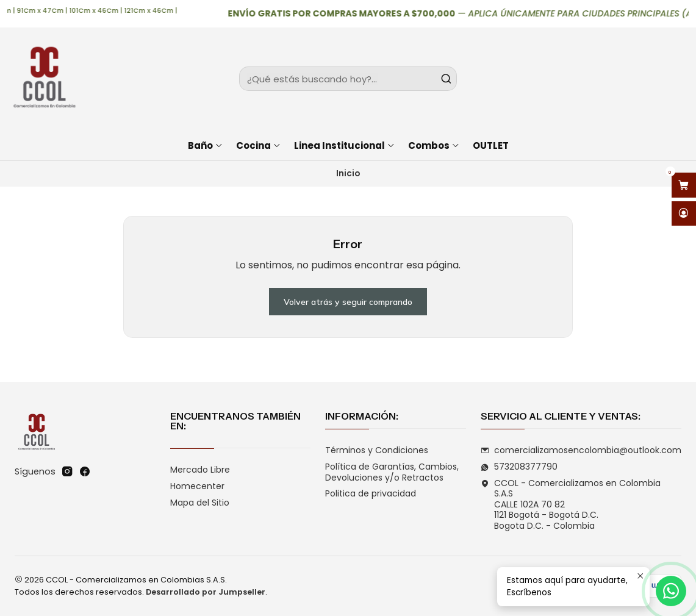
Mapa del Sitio (200, 503)
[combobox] (348, 79)
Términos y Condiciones (377, 450)
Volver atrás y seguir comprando (348, 302)
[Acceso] (684, 214)
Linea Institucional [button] (345, 145)
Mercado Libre (200, 470)
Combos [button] (434, 145)
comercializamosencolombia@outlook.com (581, 450)
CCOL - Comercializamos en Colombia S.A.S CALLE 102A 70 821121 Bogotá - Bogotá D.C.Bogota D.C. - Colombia (571, 504)
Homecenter (197, 486)
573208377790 (519, 467)
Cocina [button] (259, 145)
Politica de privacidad (371, 493)
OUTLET (491, 145)
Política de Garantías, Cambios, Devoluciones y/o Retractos (392, 472)
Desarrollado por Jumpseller (206, 592)
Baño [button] (206, 145)
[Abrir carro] (684, 185)
